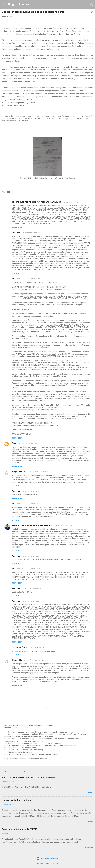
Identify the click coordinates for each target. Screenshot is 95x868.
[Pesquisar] (92, 5)
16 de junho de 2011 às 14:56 (64, 526)
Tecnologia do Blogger (48, 858)
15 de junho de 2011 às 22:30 (38, 472)
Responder (17, 227)
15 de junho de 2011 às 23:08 (31, 491)
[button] (92, 12)
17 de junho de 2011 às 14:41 (31, 588)
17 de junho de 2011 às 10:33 (31, 569)
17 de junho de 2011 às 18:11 (39, 647)
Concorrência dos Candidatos (17, 800)
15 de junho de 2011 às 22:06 (28, 443)
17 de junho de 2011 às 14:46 (31, 601)
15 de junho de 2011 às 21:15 (31, 279)
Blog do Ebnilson (19, 4)
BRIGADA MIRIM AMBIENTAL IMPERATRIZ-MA (32, 525)
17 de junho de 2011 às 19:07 (38, 660)
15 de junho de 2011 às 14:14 (72, 202)
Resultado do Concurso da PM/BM (20, 829)
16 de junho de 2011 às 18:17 (31, 556)
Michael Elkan (54, 863)
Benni (14, 443)
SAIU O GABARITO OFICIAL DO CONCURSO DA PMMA (29, 778)
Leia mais (88, 793)
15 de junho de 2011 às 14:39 (31, 233)
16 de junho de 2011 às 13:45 (31, 504)
